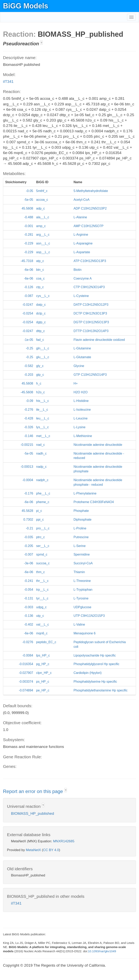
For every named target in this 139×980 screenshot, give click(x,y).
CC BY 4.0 (51, 850)
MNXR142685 (64, 841)
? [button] (41, 43)
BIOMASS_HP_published (32, 813)
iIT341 (8, 82)
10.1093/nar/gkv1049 (102, 951)
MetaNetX (34, 850)
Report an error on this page (34, 791)
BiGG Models (26, 6)
